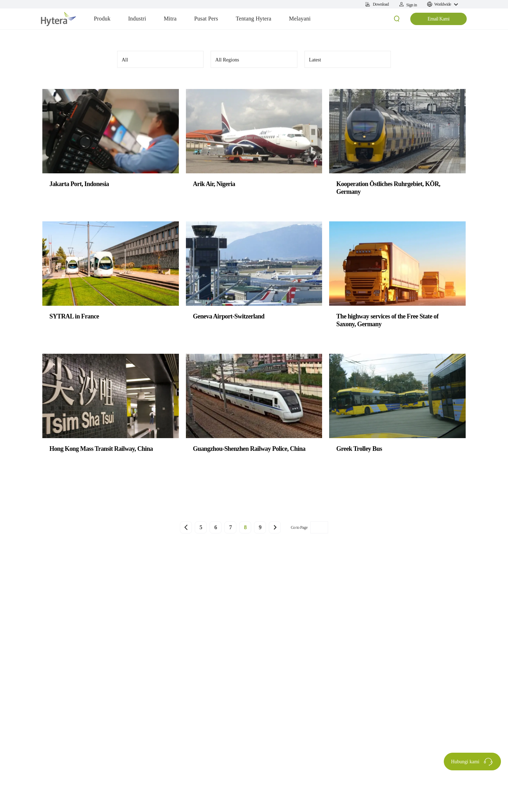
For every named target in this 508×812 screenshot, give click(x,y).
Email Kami (439, 19)
